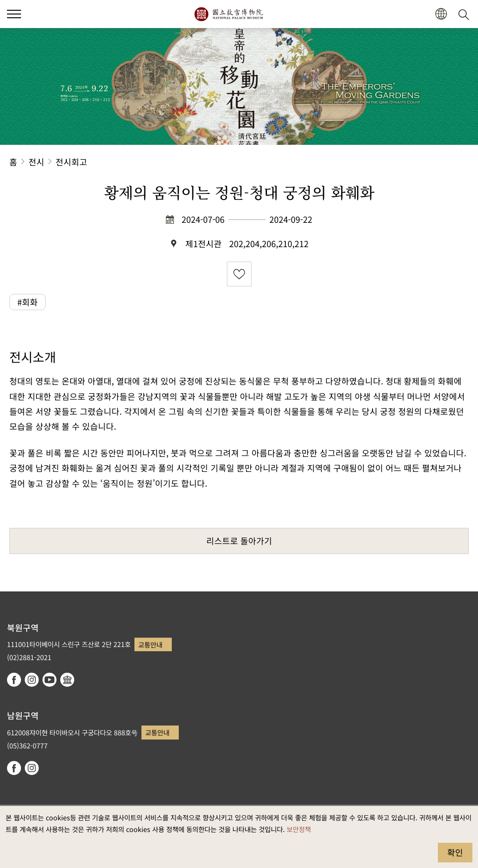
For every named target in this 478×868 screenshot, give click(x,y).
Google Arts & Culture (67, 680)
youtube (49, 680)
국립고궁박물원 (228, 14)
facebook (14, 680)
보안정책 (299, 829)
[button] (441, 14)
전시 (36, 162)
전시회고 (71, 162)
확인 (455, 852)
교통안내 (150, 644)
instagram (32, 680)
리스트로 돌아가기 (239, 541)
